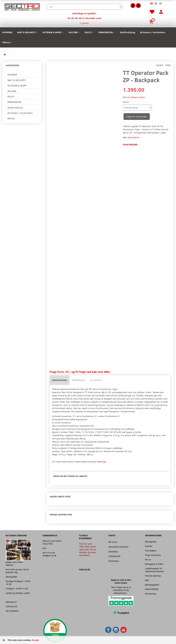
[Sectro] (22, 7)
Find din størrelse (153, 576)
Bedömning (79, 380)
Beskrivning (60, 380)
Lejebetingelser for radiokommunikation (154, 570)
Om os (148, 559)
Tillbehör (96, 380)
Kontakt (149, 546)
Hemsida (102, 462)
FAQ (147, 580)
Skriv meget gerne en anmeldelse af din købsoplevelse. (121, 590)
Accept (35, 640)
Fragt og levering (153, 555)
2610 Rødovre (12, 611)
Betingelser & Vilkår (154, 564)
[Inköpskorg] (152, 22)
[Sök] (121, 7)
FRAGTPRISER (152, 589)
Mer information (131, 137)
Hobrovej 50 (11, 606)
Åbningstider (151, 542)
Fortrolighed (151, 551)
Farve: (126, 102)
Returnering (150, 594)
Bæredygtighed (152, 585)
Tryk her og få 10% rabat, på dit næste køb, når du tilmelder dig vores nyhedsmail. (88, 549)
